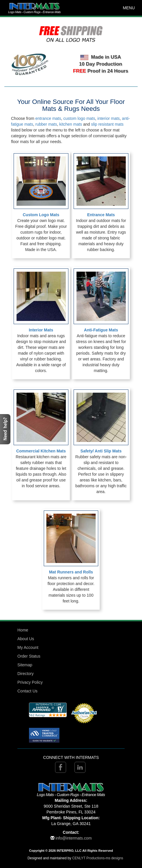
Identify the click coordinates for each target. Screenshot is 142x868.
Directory (26, 674)
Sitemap (25, 665)
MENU (129, 8)
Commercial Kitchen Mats (41, 451)
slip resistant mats (107, 124)
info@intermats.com (74, 838)
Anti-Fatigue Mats (101, 330)
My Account (28, 647)
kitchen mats (71, 124)
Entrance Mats (101, 215)
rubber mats (46, 124)
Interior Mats (41, 330)
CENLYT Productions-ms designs (98, 858)
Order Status (29, 656)
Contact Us (27, 691)
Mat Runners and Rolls (71, 572)
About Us (26, 639)
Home (23, 630)
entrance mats (48, 118)
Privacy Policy (30, 682)
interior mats (109, 118)
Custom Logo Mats (41, 215)
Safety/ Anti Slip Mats (101, 451)
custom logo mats (79, 118)
